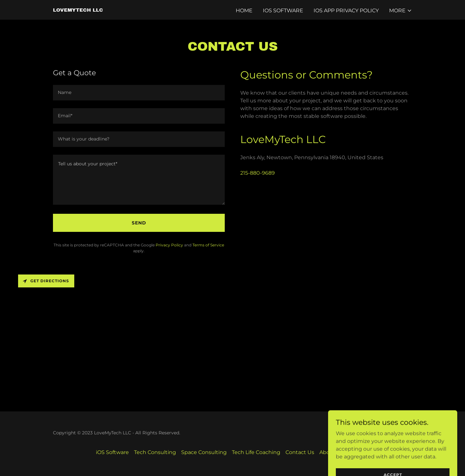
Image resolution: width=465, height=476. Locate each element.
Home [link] (244, 10)
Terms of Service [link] (208, 245)
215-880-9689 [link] (258, 173)
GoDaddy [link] (401, 433)
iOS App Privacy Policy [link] (346, 10)
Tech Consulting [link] (155, 452)
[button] (401, 11)
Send (139, 223)
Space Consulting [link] (204, 452)
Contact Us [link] (300, 452)
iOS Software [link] (283, 10)
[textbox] (139, 93)
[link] (78, 10)
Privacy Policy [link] (169, 245)
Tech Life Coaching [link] (256, 452)
